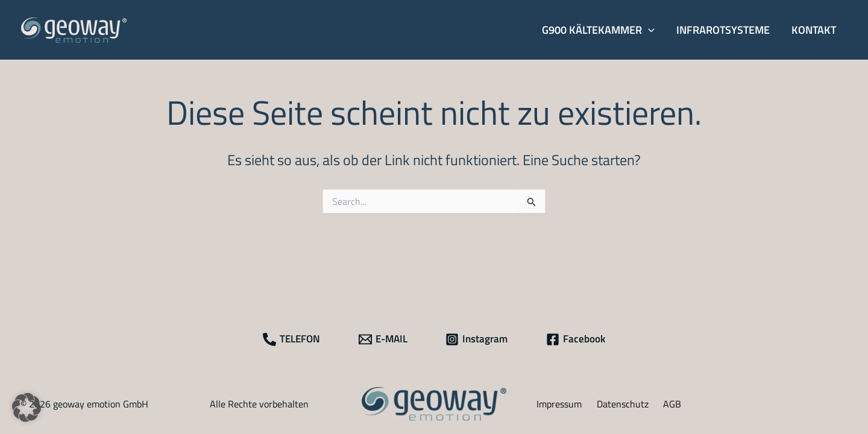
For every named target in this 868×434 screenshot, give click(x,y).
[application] (648, 30)
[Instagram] (477, 339)
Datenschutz (623, 404)
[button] (598, 30)
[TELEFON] (291, 339)
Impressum (559, 404)
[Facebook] (576, 339)
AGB (672, 404)
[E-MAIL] (383, 339)
